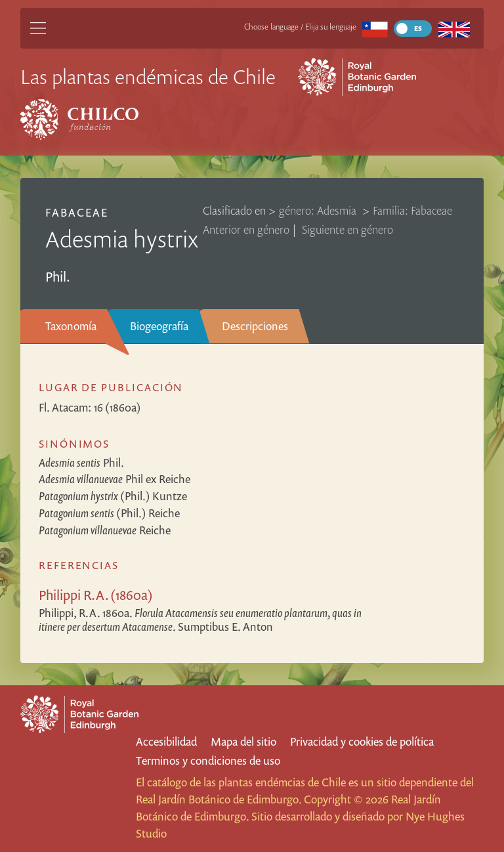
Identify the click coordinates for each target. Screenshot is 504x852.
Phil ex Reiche (115, 479)
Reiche (105, 530)
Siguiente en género (347, 229)
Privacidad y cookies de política (362, 741)
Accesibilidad (166, 741)
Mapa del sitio (243, 741)
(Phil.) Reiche (109, 513)
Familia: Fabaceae (412, 210)
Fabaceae (77, 212)
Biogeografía (159, 326)
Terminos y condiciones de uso (208, 760)
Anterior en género (246, 229)
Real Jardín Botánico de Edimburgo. (219, 799)
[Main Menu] (38, 28)
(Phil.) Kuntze (113, 496)
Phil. (81, 462)
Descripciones (255, 326)
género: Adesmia (319, 210)
